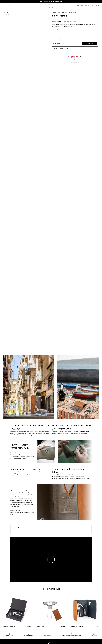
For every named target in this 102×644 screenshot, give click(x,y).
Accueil (54, 12)
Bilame (60, 24)
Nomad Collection (62, 12)
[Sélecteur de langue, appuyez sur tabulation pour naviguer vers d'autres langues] (88, 6)
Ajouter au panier (90, 43)
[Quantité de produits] (93, 38)
